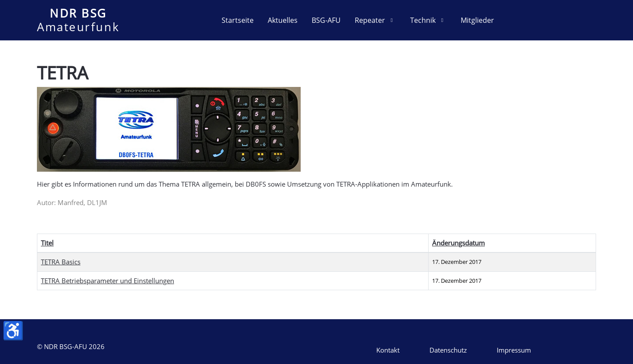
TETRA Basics (61, 262)
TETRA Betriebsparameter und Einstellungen (107, 281)
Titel (47, 243)
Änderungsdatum (458, 243)
